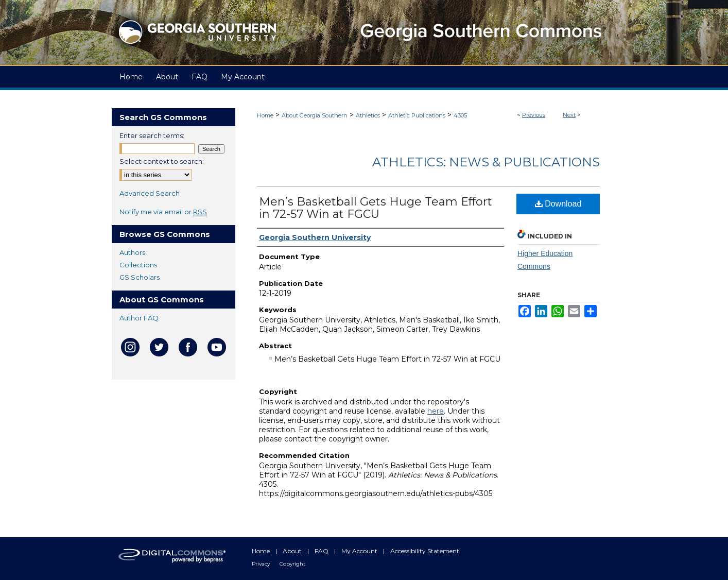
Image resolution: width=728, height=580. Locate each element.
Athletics (368, 115)
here (436, 411)
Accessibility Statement (425, 551)
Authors (132, 252)
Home (265, 115)
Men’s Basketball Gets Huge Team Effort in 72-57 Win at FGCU (376, 208)
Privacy (262, 564)
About (293, 551)
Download (558, 204)
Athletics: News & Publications (486, 162)
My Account (360, 551)
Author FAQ (139, 318)
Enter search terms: (152, 135)
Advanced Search (150, 193)
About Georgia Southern (315, 115)
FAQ (322, 551)
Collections (138, 265)
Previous (534, 115)
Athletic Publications (417, 115)
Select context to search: (162, 161)
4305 (460, 115)
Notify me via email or (163, 212)
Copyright (292, 564)
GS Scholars (140, 277)
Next (569, 115)
